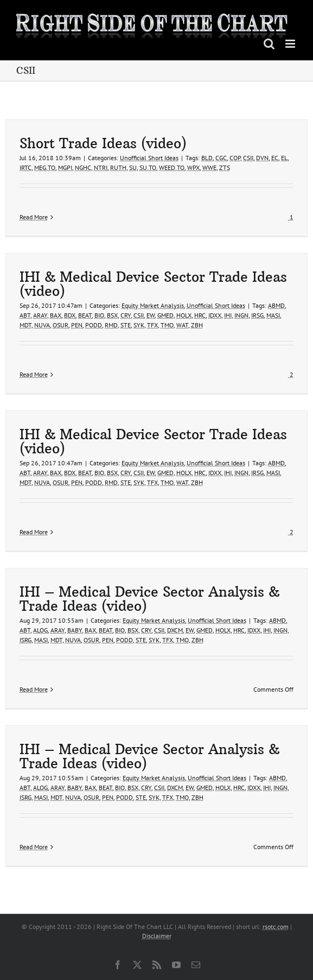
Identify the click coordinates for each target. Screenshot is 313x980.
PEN (77, 325)
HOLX (184, 315)
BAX (56, 315)
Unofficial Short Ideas (149, 158)
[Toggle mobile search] (269, 44)
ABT (25, 315)
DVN (262, 158)
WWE (209, 167)
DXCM (175, 630)
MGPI (65, 167)
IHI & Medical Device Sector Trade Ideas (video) (153, 284)
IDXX (215, 315)
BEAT (85, 315)
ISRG (25, 640)
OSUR (60, 325)
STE (126, 325)
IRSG (257, 315)
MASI (273, 315)
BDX (70, 315)
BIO (99, 315)
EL (284, 158)
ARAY (40, 315)
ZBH (197, 325)
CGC (221, 158)
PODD (94, 325)
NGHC (83, 167)
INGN (241, 315)
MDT (25, 325)
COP (235, 158)
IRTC (25, 167)
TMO (167, 325)
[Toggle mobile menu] (291, 44)
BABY (75, 630)
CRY (126, 315)
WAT (182, 325)
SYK (139, 325)
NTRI (101, 167)
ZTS (225, 167)
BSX (112, 315)
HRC (200, 315)
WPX (193, 167)
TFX (152, 325)
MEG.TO (45, 167)
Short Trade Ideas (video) (103, 143)
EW (151, 315)
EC (275, 158)
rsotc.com (276, 927)
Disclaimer (157, 936)
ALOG (40, 630)
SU (133, 167)
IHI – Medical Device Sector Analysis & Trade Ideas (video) (149, 599)
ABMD (276, 305)
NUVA (42, 325)
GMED (165, 315)
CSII (248, 158)
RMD (111, 325)
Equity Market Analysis (153, 305)
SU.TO (148, 167)
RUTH (118, 167)
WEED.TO (172, 167)
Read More (34, 217)
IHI (228, 315)
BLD (207, 158)
